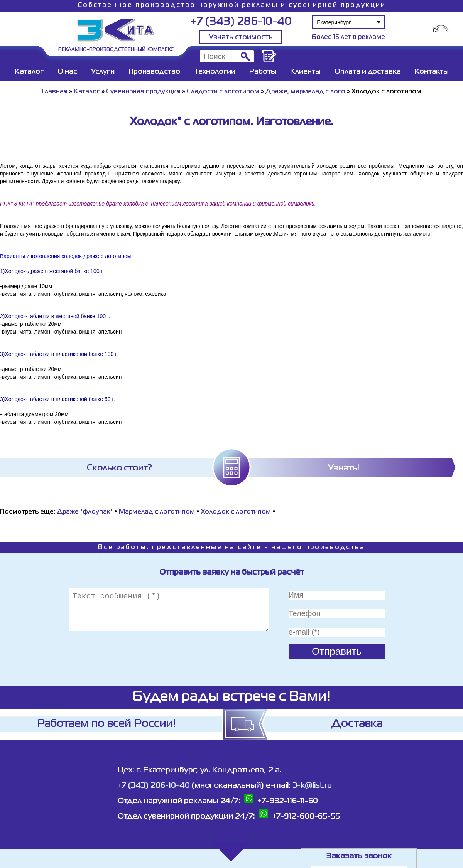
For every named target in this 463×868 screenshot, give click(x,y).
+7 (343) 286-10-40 (241, 22)
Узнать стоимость (241, 37)
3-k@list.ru (312, 786)
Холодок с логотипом (236, 512)
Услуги (103, 72)
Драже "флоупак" (85, 512)
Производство (154, 72)
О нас (67, 72)
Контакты (432, 72)
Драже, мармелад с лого (305, 92)
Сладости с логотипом (223, 92)
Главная (55, 92)
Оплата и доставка (368, 72)
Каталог (29, 72)
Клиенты (305, 72)
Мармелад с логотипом (157, 512)
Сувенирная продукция (143, 92)
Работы (263, 72)
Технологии (215, 72)
